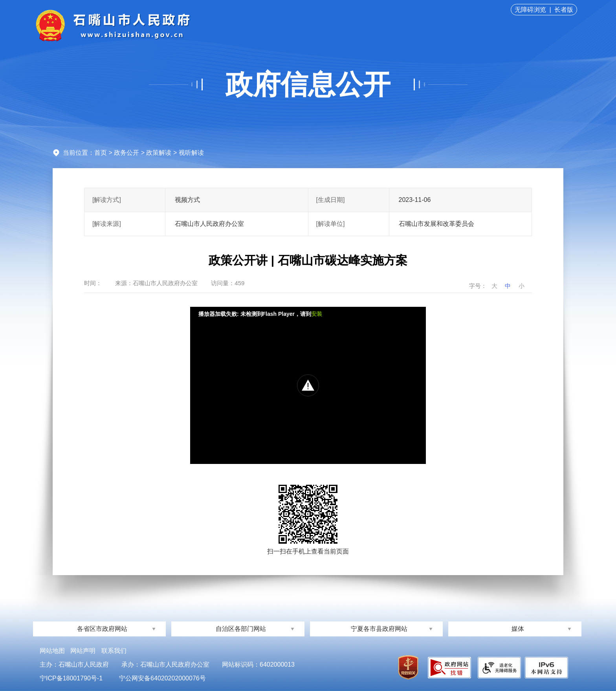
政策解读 (159, 153)
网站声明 (83, 651)
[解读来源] (107, 224)
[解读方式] (107, 200)
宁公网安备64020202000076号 (162, 678)
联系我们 (114, 651)
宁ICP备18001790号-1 (71, 678)
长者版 (564, 10)
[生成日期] (331, 200)
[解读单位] (331, 224)
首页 (101, 153)
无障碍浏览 (530, 10)
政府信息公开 (308, 84)
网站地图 (52, 651)
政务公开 (126, 153)
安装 (317, 314)
